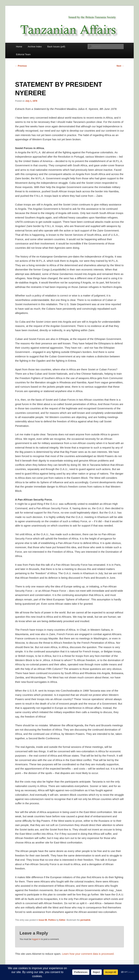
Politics (52, 920)
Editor (62, 920)
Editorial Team (23, 54)
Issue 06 (43, 920)
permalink (85, 920)
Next (120, 66)
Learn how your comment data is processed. (88, 954)
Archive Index (35, 47)
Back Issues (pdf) (56, 47)
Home (19, 47)
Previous (21, 66)
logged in (36, 939)
